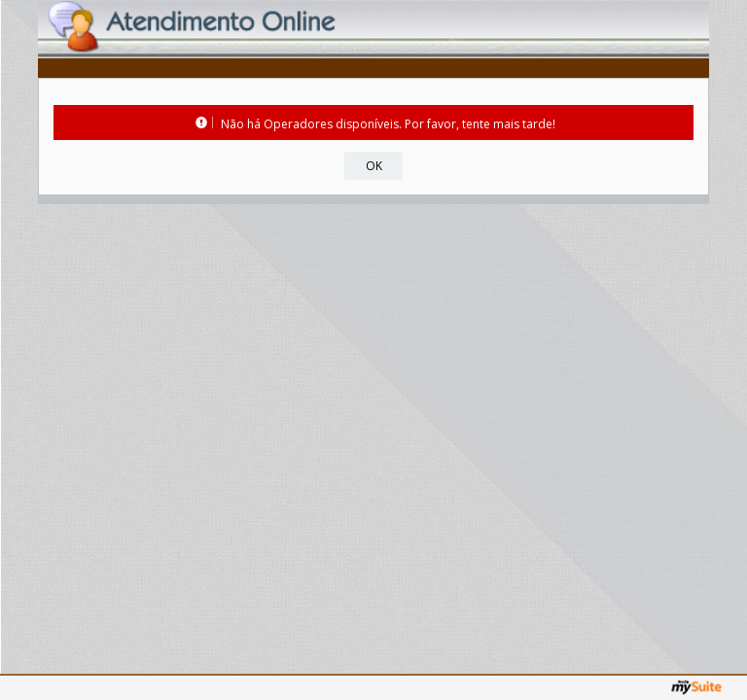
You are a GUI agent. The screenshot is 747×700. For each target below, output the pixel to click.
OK (374, 166)
